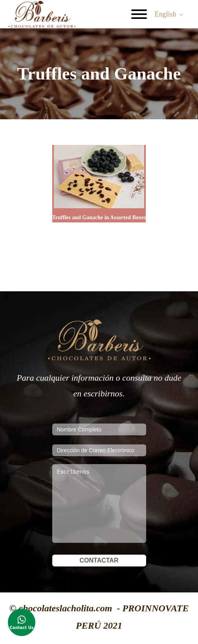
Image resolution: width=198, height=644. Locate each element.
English (166, 14)
